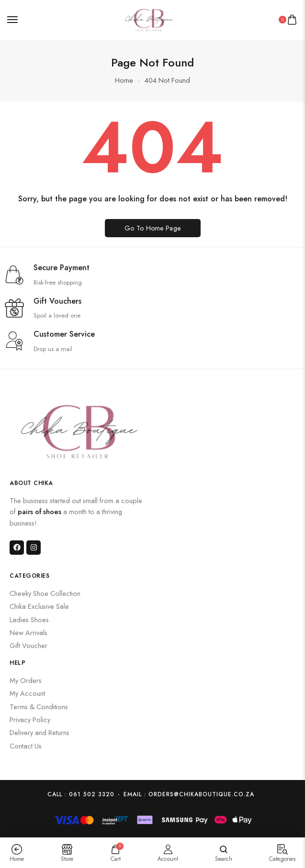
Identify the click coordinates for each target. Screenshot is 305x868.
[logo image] (149, 19)
